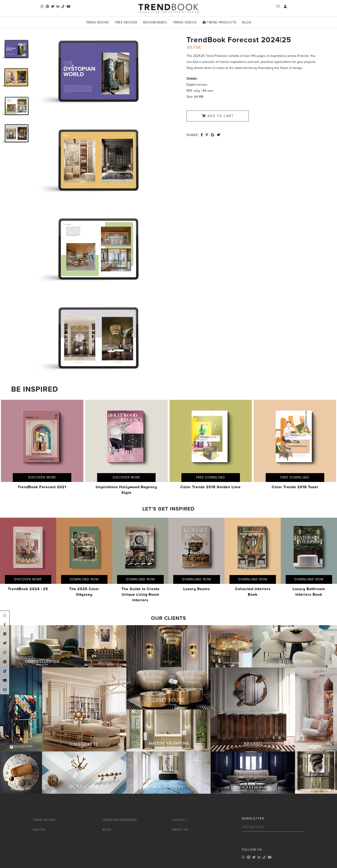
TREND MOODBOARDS (120, 820)
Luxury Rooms (197, 589)
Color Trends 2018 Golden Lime (211, 487)
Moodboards (155, 22)
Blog (247, 22)
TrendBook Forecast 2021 (42, 487)
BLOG (107, 830)
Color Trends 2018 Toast (295, 487)
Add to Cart (218, 116)
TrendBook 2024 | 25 (28, 589)
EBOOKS (39, 830)
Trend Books (97, 22)
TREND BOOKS (44, 820)
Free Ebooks (126, 22)
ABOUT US (180, 830)
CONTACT (180, 820)
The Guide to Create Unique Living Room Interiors (141, 595)
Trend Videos (185, 22)
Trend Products (219, 22)
